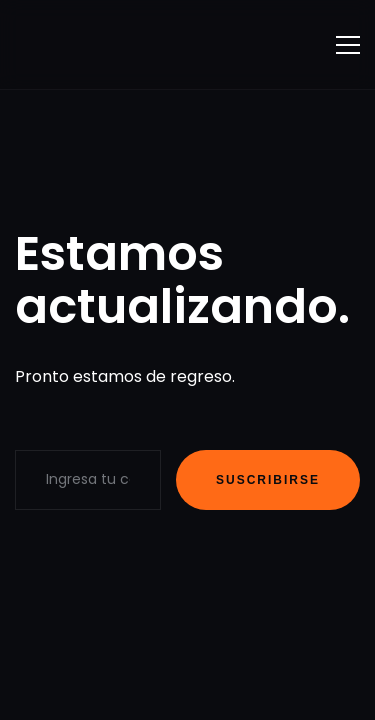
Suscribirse (268, 480)
